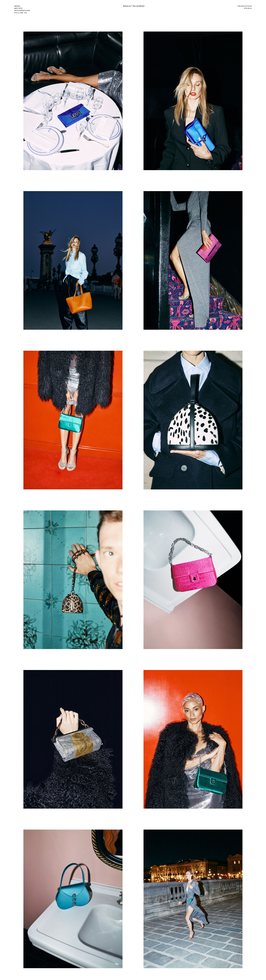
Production (245, 6)
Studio (248, 8)
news (17, 6)
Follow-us (21, 13)
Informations (22, 11)
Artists (18, 8)
